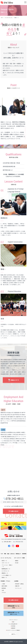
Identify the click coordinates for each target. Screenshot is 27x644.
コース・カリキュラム (6, 558)
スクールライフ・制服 (19, 558)
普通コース (4, 577)
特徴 (5, 554)
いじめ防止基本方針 (13, 624)
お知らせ (12, 554)
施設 (8, 554)
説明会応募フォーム (13, 607)
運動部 (17, 561)
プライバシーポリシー (14, 620)
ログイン (14, 634)
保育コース (4, 561)
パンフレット (18, 588)
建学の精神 (4, 586)
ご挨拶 (3, 584)
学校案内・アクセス (5, 581)
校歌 (13, 622)
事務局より (18, 554)
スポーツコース (5, 563)
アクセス (4, 592)
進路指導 (13, 628)
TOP (2, 18)
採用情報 (24, 554)
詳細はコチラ (14, 380)
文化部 (17, 563)
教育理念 (4, 588)
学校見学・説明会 (19, 584)
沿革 (3, 590)
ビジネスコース (5, 571)
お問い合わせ (13, 511)
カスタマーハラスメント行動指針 (13, 630)
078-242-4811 (14, 499)
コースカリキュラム (9, 18)
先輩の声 (17, 586)
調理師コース (5, 573)
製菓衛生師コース (6, 569)
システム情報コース (6, 575)
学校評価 (13, 626)
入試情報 (16, 581)
